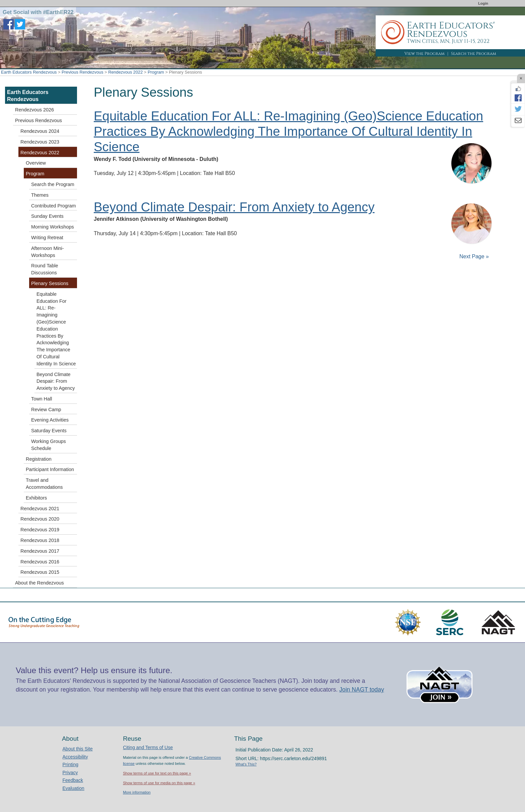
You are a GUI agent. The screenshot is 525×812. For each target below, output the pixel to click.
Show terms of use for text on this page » (157, 773)
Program (156, 72)
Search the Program (474, 54)
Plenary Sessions (50, 283)
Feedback (73, 780)
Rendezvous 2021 (40, 509)
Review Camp (46, 410)
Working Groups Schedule (49, 445)
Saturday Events (49, 431)
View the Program (425, 54)
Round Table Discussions (45, 269)
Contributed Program (54, 206)
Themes (40, 195)
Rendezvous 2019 (40, 530)
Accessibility (75, 757)
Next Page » (474, 256)
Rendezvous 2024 (40, 131)
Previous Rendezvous (82, 72)
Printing (70, 764)
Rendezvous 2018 (40, 540)
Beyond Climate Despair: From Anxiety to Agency (234, 207)
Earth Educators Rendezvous (29, 72)
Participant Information (50, 469)
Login (483, 3)
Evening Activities (50, 420)
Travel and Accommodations (44, 484)
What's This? (246, 764)
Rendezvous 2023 (40, 142)
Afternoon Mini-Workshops (48, 252)
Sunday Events (47, 216)
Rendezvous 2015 (40, 572)
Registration (39, 459)
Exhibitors (36, 498)
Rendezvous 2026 (34, 110)
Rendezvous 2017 (40, 551)
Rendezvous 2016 (40, 562)
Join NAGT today (362, 690)
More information (137, 792)
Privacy (70, 773)
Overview (36, 163)
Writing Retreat (47, 238)
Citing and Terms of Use (148, 747)
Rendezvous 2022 (125, 72)
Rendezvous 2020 (40, 519)
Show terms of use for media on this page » (159, 783)
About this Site (78, 749)
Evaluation (73, 788)
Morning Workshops (53, 227)
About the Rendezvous (40, 583)
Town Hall (42, 399)
